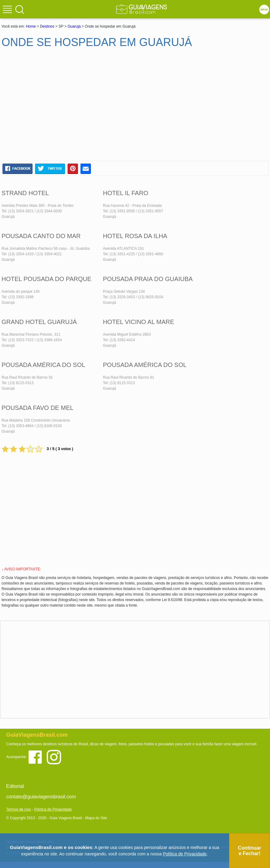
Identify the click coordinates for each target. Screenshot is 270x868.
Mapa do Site (96, 818)
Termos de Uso (19, 809)
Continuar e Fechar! (250, 851)
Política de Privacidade (53, 809)
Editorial (15, 786)
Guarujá (74, 26)
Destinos (47, 26)
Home (31, 26)
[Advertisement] (61, 107)
